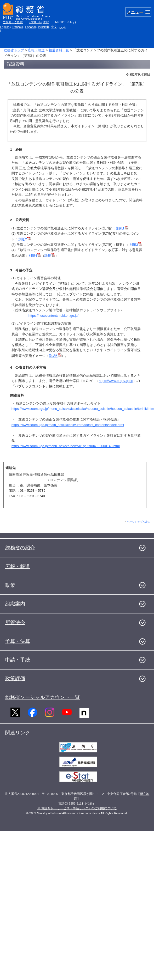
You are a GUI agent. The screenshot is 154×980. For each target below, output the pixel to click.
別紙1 (122, 228)
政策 (10, 585)
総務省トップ (14, 50)
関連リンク (18, 733)
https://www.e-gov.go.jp (116, 381)
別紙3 (136, 245)
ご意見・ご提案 (13, 22)
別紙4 (35, 256)
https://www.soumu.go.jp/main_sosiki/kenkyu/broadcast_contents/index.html (68, 425)
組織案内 (15, 604)
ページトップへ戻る (139, 522)
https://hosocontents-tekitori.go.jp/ (53, 316)
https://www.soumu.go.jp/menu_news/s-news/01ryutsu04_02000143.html (66, 446)
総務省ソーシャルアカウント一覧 (42, 697)
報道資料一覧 (59, 50)
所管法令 (15, 622)
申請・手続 (18, 660)
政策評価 (15, 678)
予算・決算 (18, 641)
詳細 (50, 256)
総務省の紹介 (20, 548)
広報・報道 (36, 50)
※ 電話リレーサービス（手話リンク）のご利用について (77, 808)
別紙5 (55, 356)
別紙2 (25, 239)
